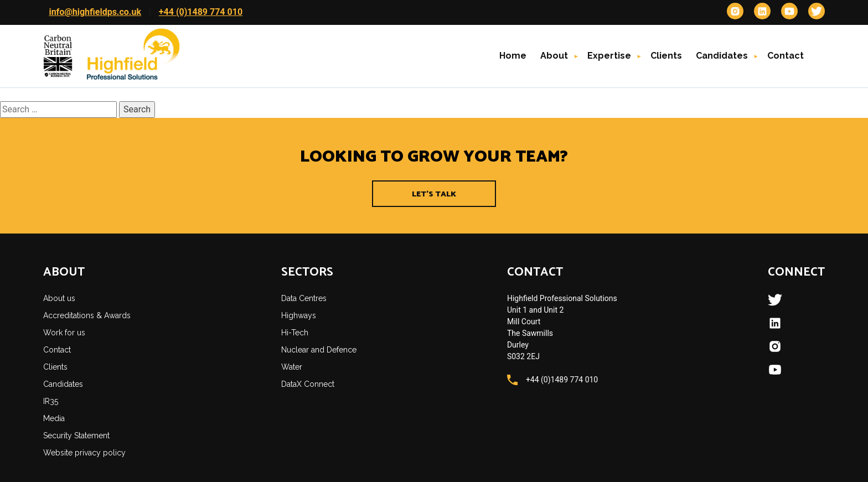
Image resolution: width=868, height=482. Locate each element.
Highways (299, 315)
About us (59, 298)
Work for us (64, 333)
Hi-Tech (295, 333)
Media (54, 418)
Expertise (609, 56)
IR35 (51, 401)
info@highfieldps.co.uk (95, 12)
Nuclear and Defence (319, 350)
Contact (786, 56)
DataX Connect (308, 384)
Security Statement (76, 436)
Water (292, 367)
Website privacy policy (84, 453)
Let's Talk (434, 195)
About (554, 56)
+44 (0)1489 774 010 (201, 12)
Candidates (722, 56)
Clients (666, 56)
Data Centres (304, 298)
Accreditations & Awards (87, 315)
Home (513, 56)
